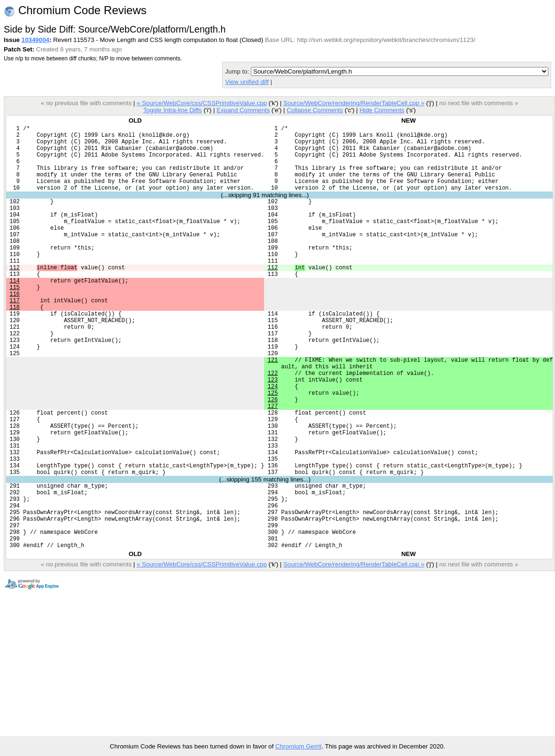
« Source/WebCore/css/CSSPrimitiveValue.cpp (202, 103)
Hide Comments (382, 110)
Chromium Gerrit (298, 746)
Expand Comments (243, 110)
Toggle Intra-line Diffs (173, 110)
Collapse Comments (315, 110)
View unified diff (247, 82)
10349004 (36, 40)
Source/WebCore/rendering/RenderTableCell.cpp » (354, 103)
